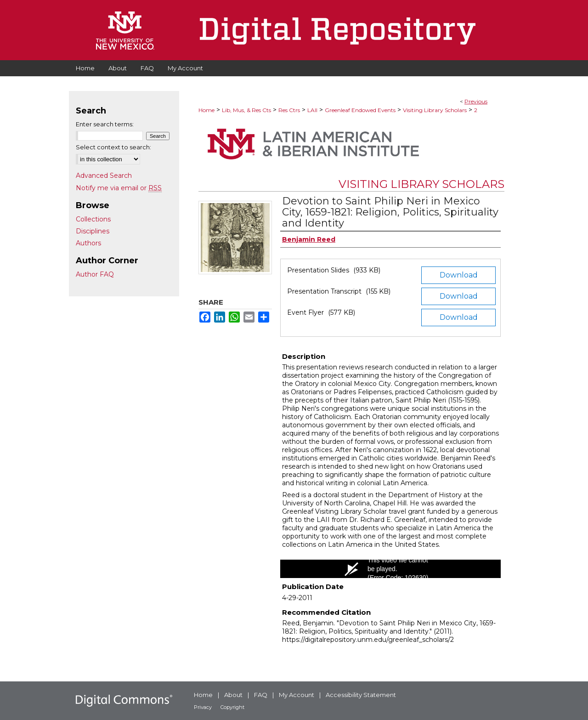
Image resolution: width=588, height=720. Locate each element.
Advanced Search (104, 176)
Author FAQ (95, 274)
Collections (93, 219)
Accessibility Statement (361, 695)
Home (206, 110)
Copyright (232, 707)
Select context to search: (113, 147)
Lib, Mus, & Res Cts (246, 110)
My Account (297, 695)
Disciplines (93, 231)
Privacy (203, 707)
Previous (476, 101)
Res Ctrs (289, 110)
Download (459, 275)
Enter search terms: (105, 124)
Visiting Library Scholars (435, 110)
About (233, 695)
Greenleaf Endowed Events (360, 110)
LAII (312, 110)
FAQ (261, 695)
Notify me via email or (119, 188)
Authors (88, 243)
